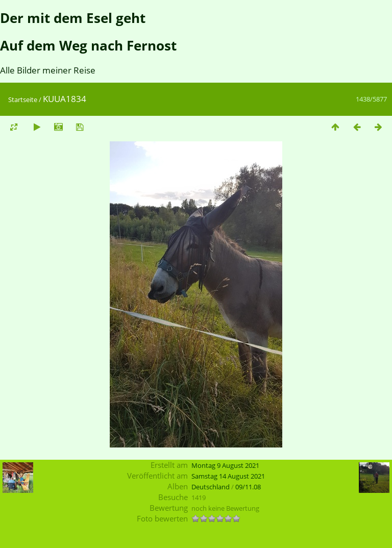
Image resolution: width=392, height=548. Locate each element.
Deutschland (211, 487)
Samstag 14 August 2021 (228, 476)
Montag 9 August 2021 (225, 465)
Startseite (23, 99)
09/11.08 (248, 487)
